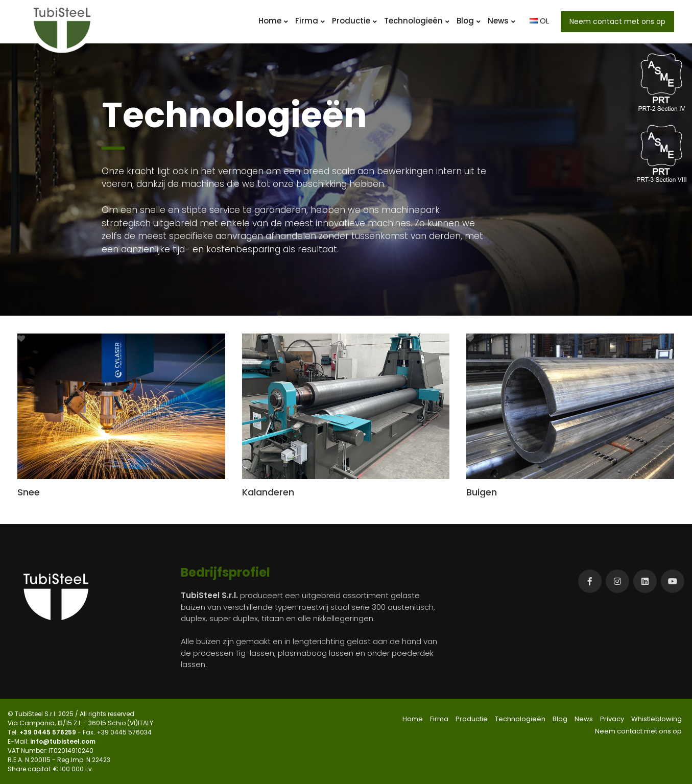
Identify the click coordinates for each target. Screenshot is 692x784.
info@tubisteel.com (63, 741)
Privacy (612, 719)
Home (273, 21)
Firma (310, 21)
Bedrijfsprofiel (225, 572)
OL (539, 21)
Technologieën (417, 21)
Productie (354, 21)
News (502, 21)
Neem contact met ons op (617, 21)
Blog (469, 21)
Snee (29, 492)
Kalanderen (268, 492)
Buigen (482, 492)
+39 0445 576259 (49, 732)
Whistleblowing (657, 719)
